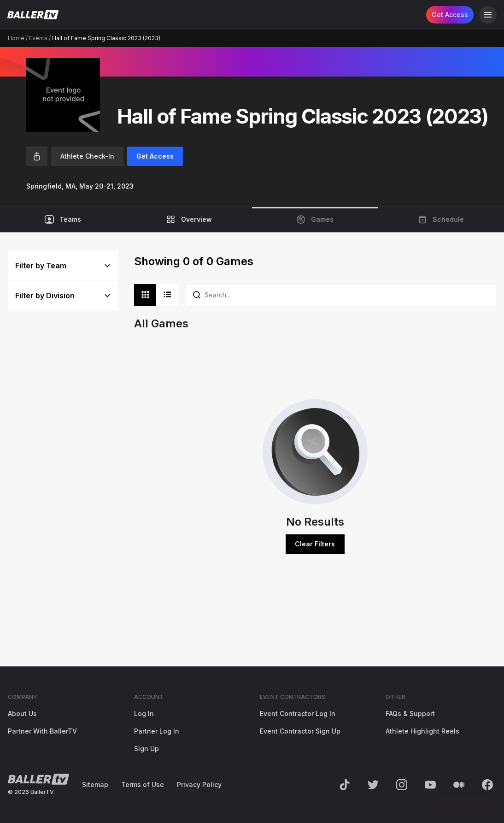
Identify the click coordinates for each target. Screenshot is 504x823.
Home (16, 38)
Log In (144, 713)
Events (38, 38)
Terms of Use (143, 785)
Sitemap (95, 785)
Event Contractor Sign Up (300, 731)
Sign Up (147, 749)
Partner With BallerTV (42, 731)
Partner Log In (157, 731)
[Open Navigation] (488, 15)
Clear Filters (315, 544)
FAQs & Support (410, 713)
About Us (22, 713)
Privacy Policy (199, 785)
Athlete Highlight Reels (422, 731)
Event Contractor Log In (298, 713)
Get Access (450, 15)
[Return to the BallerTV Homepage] (33, 15)
